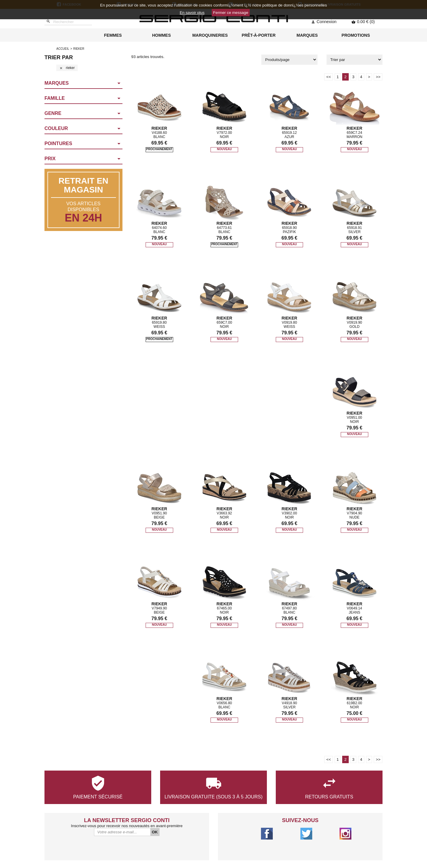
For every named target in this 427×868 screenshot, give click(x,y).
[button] (83, 84)
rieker (67, 68)
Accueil (63, 49)
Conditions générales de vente (133, 849)
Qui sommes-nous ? (133, 834)
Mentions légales (133, 856)
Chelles (306, 849)
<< (329, 77)
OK (155, 780)
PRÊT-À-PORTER (259, 35)
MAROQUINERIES (210, 35)
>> (378, 77)
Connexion (324, 22)
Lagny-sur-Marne (306, 841)
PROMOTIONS (356, 35)
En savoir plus (192, 13)
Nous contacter (133, 841)
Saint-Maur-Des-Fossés (306, 834)
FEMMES (113, 35)
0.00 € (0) (363, 22)
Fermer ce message (231, 13)
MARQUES (307, 35)
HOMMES (161, 35)
